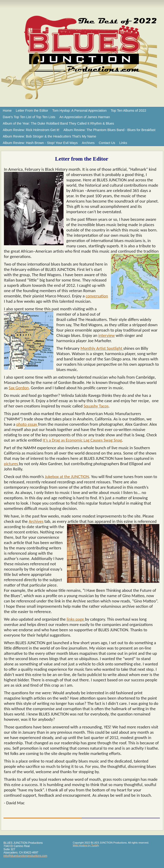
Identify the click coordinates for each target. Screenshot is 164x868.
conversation (97, 296)
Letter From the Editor (32, 111)
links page (76, 619)
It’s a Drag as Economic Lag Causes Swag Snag (82, 440)
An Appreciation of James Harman (85, 117)
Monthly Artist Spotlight (102, 348)
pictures (11, 464)
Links (123, 143)
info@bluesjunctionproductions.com (25, 856)
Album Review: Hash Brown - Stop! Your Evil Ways (40, 143)
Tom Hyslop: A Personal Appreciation (79, 111)
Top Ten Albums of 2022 (129, 111)
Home (7, 111)
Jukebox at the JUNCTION (67, 477)
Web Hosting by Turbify (86, 845)
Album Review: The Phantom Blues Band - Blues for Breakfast (109, 130)
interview (107, 335)
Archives (88, 143)
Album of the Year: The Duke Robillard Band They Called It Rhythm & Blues (58, 123)
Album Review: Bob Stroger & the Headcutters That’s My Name (49, 136)
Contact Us (107, 143)
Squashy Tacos (96, 406)
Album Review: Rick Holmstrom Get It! (31, 130)
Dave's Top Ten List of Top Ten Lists (29, 117)
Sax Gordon (19, 388)
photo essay (27, 424)
